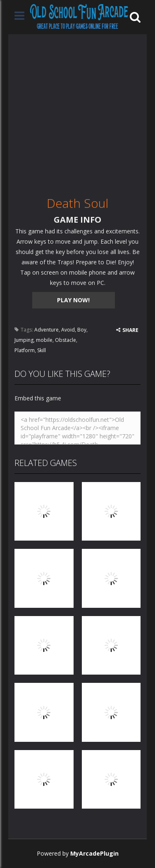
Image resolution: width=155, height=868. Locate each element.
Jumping (24, 340)
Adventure (46, 330)
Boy (82, 330)
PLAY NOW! (73, 300)
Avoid (68, 330)
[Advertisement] (77, 112)
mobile (44, 340)
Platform (25, 350)
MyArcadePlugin (94, 853)
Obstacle (66, 340)
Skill (42, 350)
